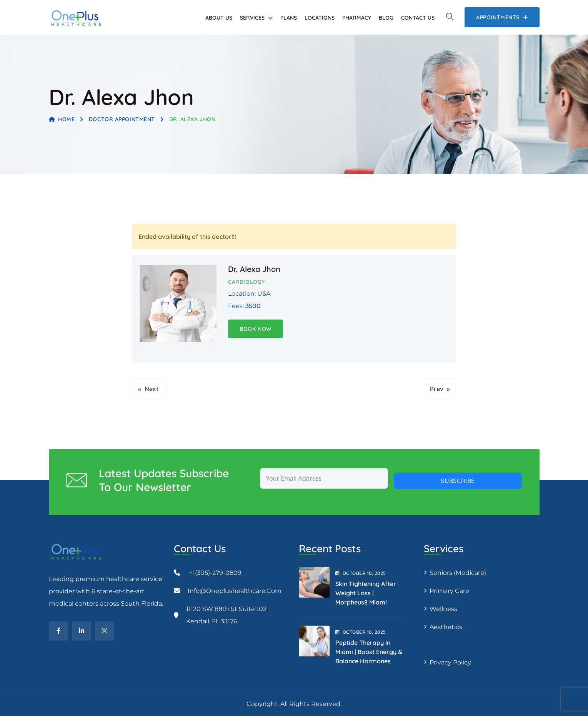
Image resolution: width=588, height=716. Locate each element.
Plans (289, 18)
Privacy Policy (450, 662)
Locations (320, 18)
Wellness (443, 609)
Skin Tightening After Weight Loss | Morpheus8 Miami (366, 593)
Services (252, 18)
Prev (437, 389)
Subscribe (458, 481)
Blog (386, 18)
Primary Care (449, 591)
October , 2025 (361, 573)
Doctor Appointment (122, 119)
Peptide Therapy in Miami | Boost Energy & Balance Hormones (369, 652)
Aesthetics (446, 627)
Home (62, 119)
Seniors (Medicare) (458, 573)
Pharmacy (357, 18)
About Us (219, 18)
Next (152, 389)
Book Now (255, 329)
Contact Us (418, 18)
